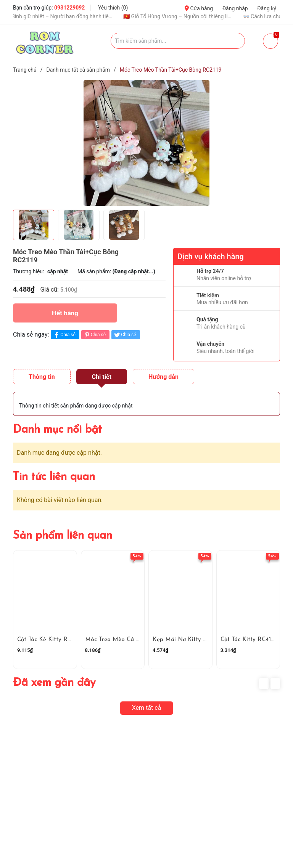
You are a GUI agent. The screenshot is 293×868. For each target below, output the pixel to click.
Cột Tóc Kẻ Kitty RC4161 (50, 640)
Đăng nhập (235, 8)
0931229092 (69, 8)
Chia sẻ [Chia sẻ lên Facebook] (64, 335)
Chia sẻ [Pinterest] (94, 335)
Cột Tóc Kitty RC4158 (249, 640)
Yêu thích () (113, 8)
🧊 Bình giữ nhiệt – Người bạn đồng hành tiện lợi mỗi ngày (66, 16)
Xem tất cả (147, 708)
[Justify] (235, 41)
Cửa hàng (199, 8)
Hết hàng (65, 313)
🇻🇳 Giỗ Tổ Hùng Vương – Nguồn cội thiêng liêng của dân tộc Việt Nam (186, 16)
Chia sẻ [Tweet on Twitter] (125, 335)
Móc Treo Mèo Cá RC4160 (121, 640)
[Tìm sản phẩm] (178, 41)
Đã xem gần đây (54, 683)
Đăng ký (267, 8)
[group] (146, 143)
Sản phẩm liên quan (63, 536)
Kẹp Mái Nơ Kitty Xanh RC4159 (195, 640)
